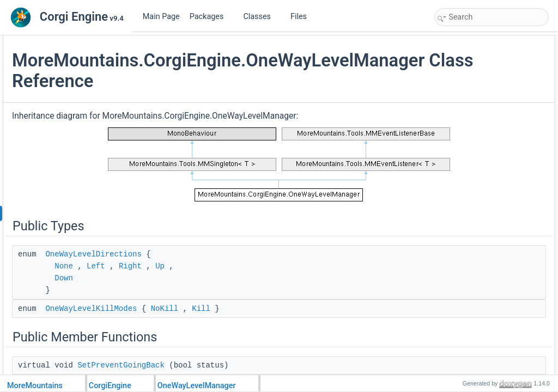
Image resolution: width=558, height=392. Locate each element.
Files (303, 17)
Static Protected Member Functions (489, 305)
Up (293, 283)
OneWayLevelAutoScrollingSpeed (495, 209)
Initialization (463, 233)
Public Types (456, 41)
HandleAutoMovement (479, 269)
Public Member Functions (474, 77)
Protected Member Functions (480, 221)
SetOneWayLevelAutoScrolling (491, 101)
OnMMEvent (465, 125)
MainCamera (465, 197)
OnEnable (461, 281)
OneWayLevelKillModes (224, 325)
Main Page (161, 17)
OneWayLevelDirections (226, 271)
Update (457, 245)
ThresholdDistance (474, 173)
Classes (261, 17)
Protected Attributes (466, 329)
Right (263, 283)
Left (229, 283)
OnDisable (462, 293)
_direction (460, 353)
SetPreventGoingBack (478, 89)
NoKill (298, 325)
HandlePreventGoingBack (484, 257)
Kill (334, 325)
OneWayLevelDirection (480, 149)
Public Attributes (461, 137)
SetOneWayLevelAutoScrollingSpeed (500, 113)
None (197, 283)
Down (197, 295)
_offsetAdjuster (468, 365)
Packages (211, 17)
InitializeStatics (468, 317)
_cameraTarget (468, 341)
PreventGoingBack (474, 161)
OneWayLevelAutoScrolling (486, 185)
